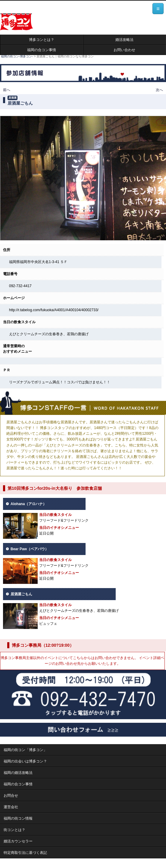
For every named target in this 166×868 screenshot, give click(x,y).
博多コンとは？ (42, 40)
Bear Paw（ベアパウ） (30, 549)
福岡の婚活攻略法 (18, 773)
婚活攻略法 (124, 40)
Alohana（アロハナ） (28, 504)
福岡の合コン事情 (42, 50)
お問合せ (11, 796)
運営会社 (11, 807)
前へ (7, 90)
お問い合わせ (124, 50)
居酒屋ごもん (21, 594)
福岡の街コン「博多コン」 (25, 750)
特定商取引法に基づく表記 (25, 853)
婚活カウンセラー (18, 841)
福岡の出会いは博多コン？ (25, 761)
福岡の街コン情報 (18, 818)
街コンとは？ (14, 830)
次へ (159, 90)
